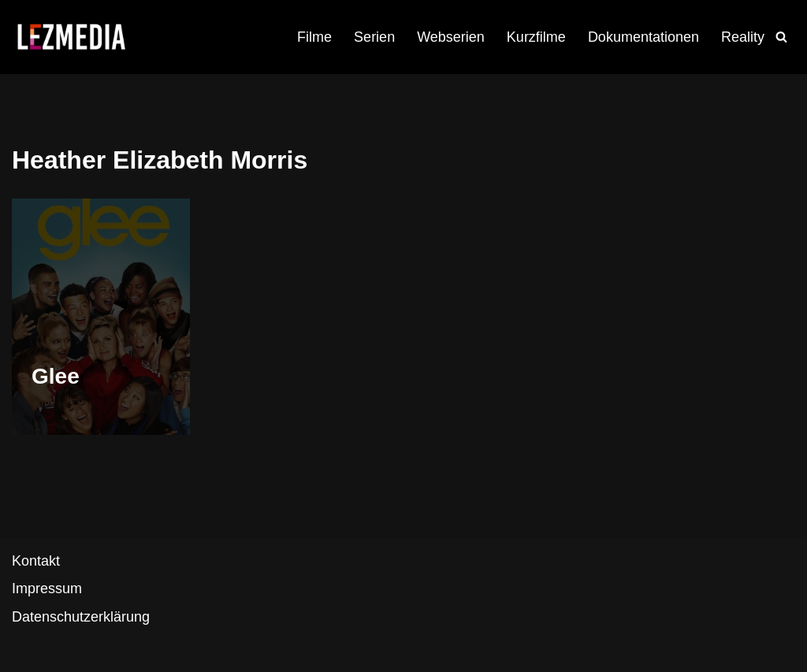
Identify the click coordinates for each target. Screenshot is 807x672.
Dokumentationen (643, 37)
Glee (56, 376)
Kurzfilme (536, 37)
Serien (374, 37)
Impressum (47, 588)
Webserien (451, 37)
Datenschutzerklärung (81, 617)
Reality (743, 37)
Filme (314, 37)
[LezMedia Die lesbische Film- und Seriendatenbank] (71, 37)
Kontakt (36, 561)
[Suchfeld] (781, 37)
